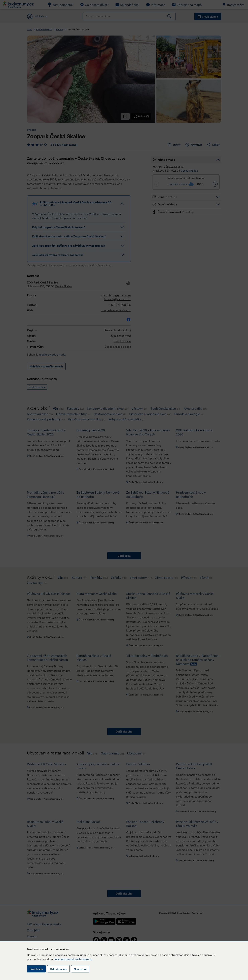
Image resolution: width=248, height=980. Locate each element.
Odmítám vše (58, 969)
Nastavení (80, 969)
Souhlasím (36, 969)
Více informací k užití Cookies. (73, 959)
